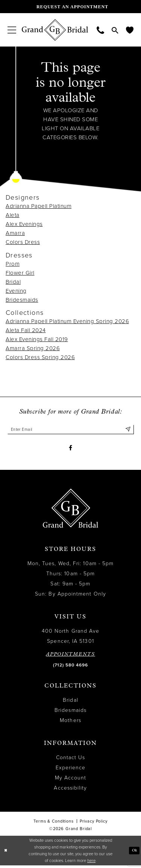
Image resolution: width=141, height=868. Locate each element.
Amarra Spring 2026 (33, 348)
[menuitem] (12, 30)
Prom (13, 264)
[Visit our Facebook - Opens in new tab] (70, 450)
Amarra (15, 233)
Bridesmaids (22, 300)
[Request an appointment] (70, 7)
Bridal (13, 282)
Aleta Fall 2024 (26, 330)
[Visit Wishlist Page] (130, 30)
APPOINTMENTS (70, 657)
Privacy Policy (94, 824)
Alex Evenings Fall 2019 (37, 339)
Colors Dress (23, 242)
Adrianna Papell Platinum (39, 206)
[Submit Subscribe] (128, 430)
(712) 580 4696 (70, 668)
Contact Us (71, 760)
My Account (71, 780)
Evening (16, 291)
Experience (71, 770)
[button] (12, 30)
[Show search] (115, 30)
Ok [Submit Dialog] (134, 853)
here (91, 863)
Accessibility (70, 791)
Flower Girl (20, 273)
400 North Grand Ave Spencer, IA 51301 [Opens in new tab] (71, 639)
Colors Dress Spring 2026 (40, 357)
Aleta (13, 215)
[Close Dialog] (6, 853)
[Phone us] (100, 30)
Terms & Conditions (53, 824)
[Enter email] (71, 430)
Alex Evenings (24, 224)
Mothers (70, 723)
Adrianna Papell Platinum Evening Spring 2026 (67, 321)
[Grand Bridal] (55, 30)
